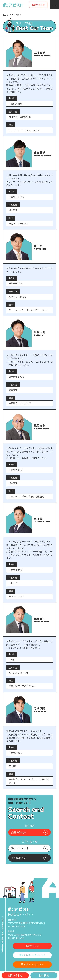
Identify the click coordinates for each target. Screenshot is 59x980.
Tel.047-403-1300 (16, 926)
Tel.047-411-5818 (16, 938)
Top (4, 15)
